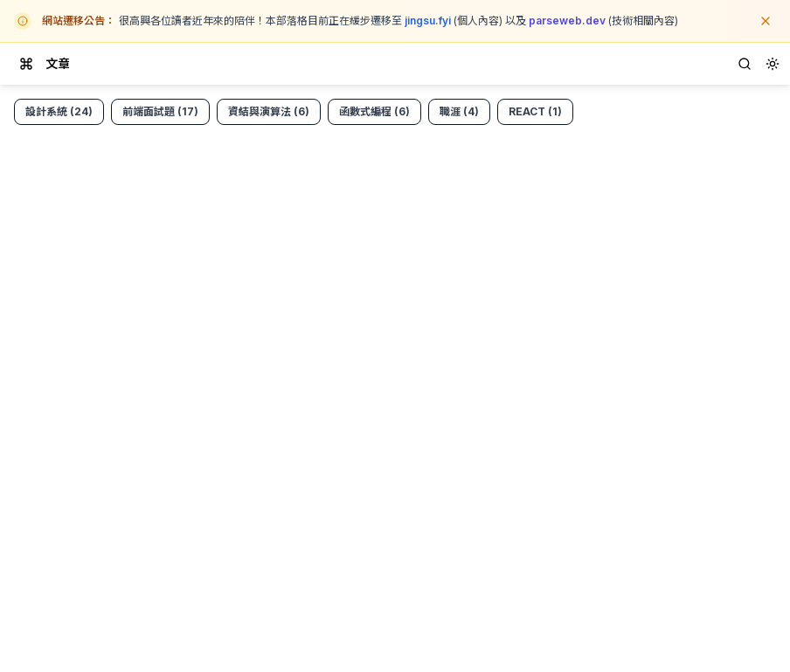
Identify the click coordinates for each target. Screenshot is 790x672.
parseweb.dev (567, 21)
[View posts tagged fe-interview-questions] (160, 112)
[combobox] (773, 64)
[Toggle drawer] (26, 64)
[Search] (745, 64)
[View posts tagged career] (459, 112)
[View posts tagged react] (535, 112)
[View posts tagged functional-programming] (374, 112)
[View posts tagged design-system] (59, 112)
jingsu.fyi (428, 21)
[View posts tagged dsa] (269, 112)
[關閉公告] (766, 21)
